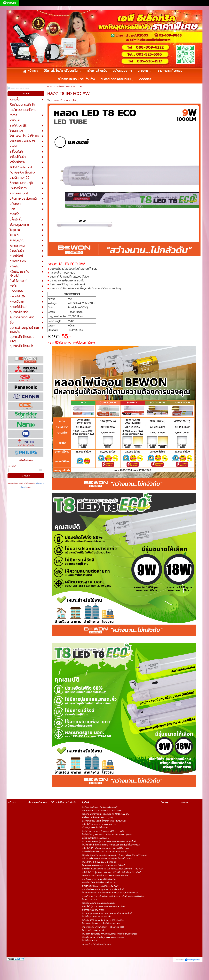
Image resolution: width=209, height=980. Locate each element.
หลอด (56, 100)
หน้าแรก (50, 86)
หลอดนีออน (59, 86)
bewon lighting (71, 100)
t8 (61, 100)
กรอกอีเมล (12, 466)
